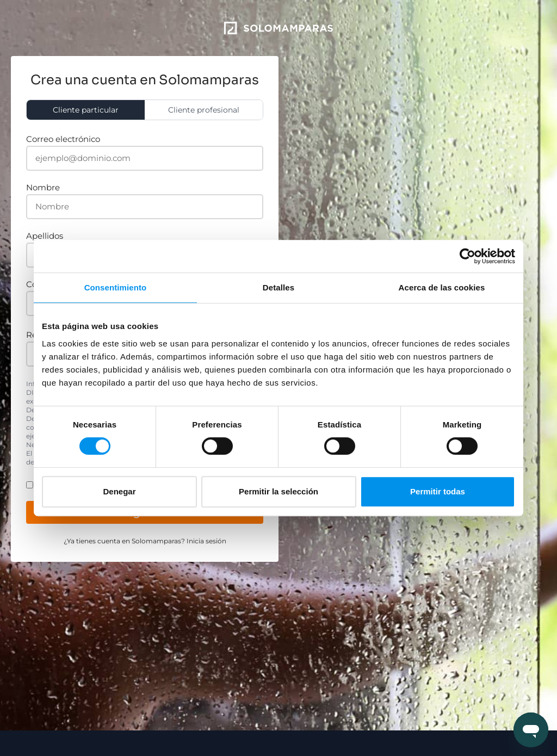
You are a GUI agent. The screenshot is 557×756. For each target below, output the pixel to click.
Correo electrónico (63, 139)
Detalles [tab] (278, 287)
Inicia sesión (206, 541)
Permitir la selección (278, 491)
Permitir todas (438, 491)
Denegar (119, 491)
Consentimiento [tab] (116, 287)
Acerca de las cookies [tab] (442, 287)
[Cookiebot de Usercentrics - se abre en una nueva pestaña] (468, 256)
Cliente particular (86, 110)
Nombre (43, 187)
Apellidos (45, 236)
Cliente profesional (204, 110)
